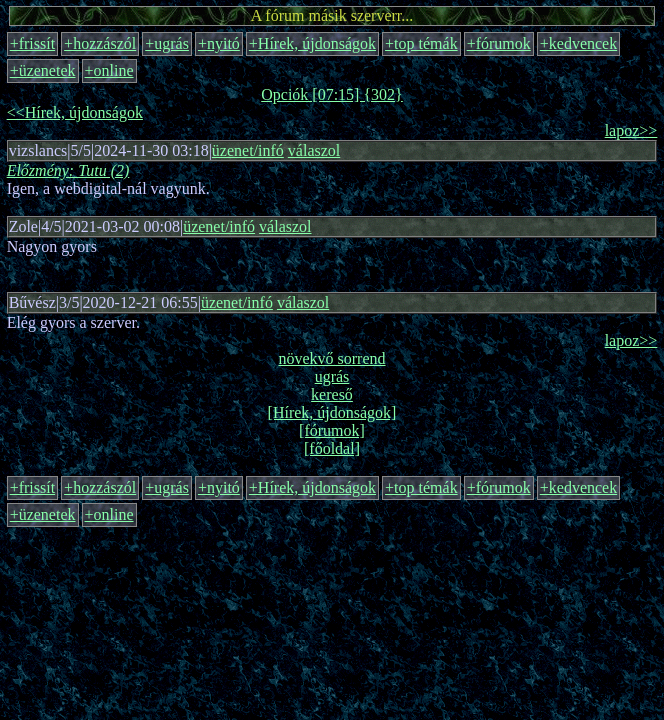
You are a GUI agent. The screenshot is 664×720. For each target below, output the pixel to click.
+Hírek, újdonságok (312, 43)
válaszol (314, 150)
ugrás (332, 376)
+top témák (421, 43)
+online (109, 70)
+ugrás (167, 43)
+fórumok (499, 43)
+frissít (32, 43)
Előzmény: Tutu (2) (68, 170)
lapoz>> (631, 130)
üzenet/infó (248, 150)
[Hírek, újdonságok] (332, 412)
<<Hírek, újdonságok (75, 112)
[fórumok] (332, 430)
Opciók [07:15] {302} (332, 94)
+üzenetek (43, 70)
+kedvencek (578, 43)
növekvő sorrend (331, 358)
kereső (332, 394)
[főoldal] (332, 448)
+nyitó (219, 43)
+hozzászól (100, 43)
